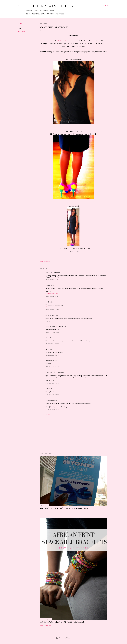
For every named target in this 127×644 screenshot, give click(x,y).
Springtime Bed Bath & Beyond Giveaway (65, 508)
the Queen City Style (53, 372)
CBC (47, 389)
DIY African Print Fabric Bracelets (62, 622)
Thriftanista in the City (49, 6)
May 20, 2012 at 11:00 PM (53, 344)
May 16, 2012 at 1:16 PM (52, 296)
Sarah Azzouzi (50, 315)
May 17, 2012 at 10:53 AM (52, 321)
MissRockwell (50, 400)
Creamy (48, 307)
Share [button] (20, 24)
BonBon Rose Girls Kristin (54, 327)
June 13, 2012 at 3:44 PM (53, 383)
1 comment (48, 625)
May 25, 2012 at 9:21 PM (52, 367)
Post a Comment (45, 414)
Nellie (47, 349)
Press (61, 14)
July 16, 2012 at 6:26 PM (52, 410)
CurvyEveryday (51, 272)
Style (43, 14)
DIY (47, 14)
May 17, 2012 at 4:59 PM (52, 332)
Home (27, 14)
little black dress (64, 41)
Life (56, 14)
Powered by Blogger (63, 638)
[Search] (106, 6)
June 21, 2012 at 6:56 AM (52, 395)
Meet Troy (35, 14)
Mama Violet (50, 338)
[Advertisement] (73, 434)
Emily (47, 302)
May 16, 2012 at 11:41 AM (52, 280)
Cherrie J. (49, 285)
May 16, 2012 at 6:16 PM (52, 310)
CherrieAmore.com (52, 294)
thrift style (21, 31)
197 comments (49, 512)
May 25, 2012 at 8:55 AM (52, 355)
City (51, 14)
